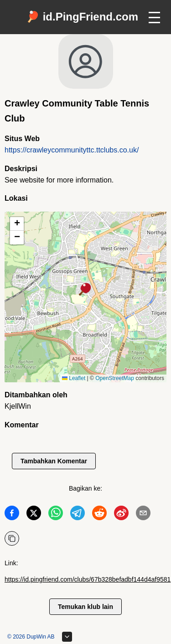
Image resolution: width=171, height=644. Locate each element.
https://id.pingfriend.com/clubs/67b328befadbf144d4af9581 (88, 579)
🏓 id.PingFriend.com (82, 17)
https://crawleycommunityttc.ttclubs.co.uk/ (72, 150)
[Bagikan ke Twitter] (34, 515)
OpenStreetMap (115, 378)
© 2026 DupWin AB (31, 637)
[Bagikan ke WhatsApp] (56, 515)
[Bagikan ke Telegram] (78, 515)
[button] (85, 290)
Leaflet (74, 378)
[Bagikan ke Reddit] (99, 515)
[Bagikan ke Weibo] (121, 515)
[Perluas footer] (67, 637)
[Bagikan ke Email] (143, 515)
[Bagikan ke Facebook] (12, 515)
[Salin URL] (12, 538)
